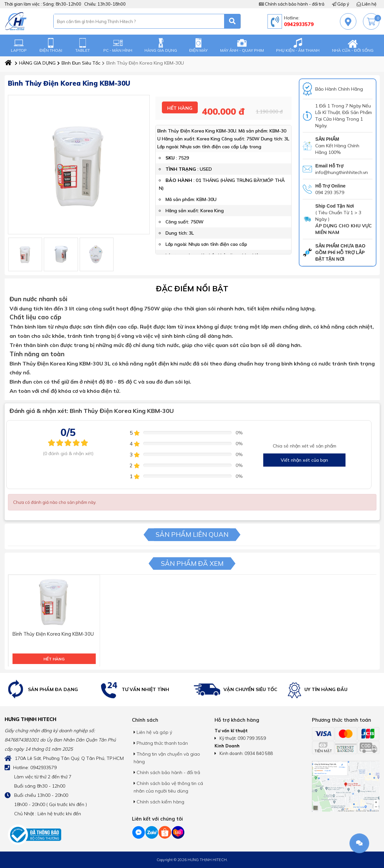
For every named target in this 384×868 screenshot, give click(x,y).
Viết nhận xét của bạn (304, 460)
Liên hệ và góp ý (153, 732)
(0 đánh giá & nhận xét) (68, 453)
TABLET (83, 45)
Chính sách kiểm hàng (159, 802)
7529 (184, 158)
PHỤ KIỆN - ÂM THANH (298, 45)
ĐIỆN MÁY (198, 45)
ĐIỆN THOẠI (51, 45)
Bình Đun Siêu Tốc (79, 63)
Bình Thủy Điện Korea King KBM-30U (143, 63)
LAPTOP (19, 45)
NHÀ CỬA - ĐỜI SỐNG (353, 45)
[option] (51, 690)
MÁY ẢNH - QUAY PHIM (242, 45)
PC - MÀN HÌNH (118, 45)
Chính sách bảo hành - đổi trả (292, 4)
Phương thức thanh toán (161, 743)
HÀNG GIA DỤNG (161, 45)
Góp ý (341, 4)
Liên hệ (367, 4)
